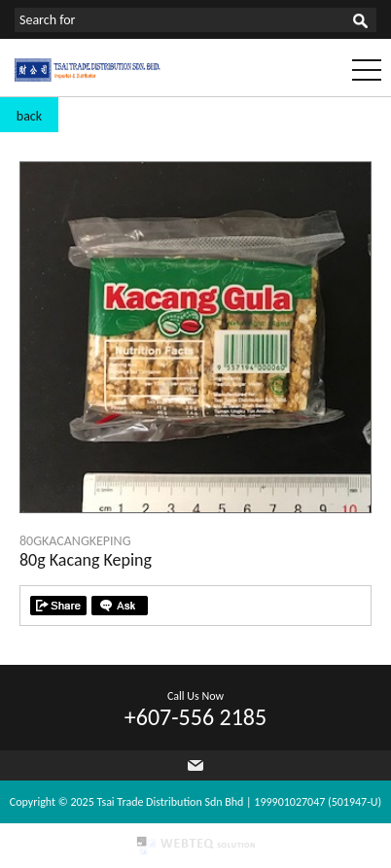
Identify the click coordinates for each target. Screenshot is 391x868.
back (29, 116)
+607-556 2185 (195, 717)
